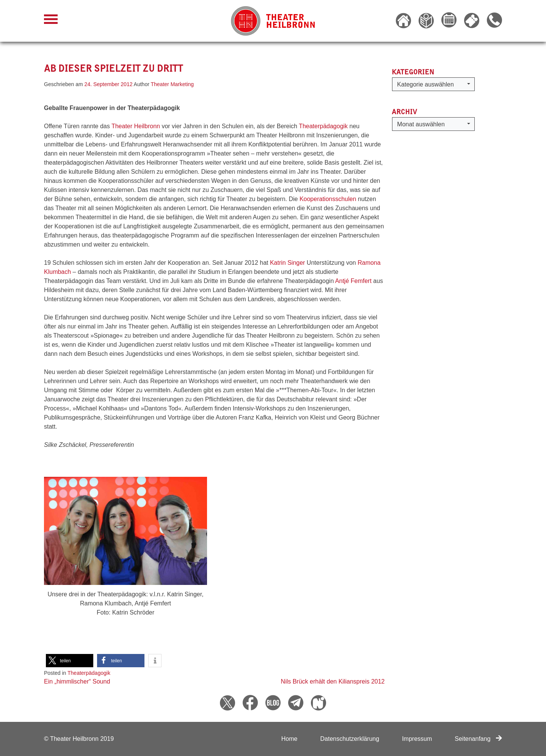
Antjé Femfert (353, 281)
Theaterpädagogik (323, 126)
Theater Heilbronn (136, 126)
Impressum (417, 739)
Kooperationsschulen (328, 199)
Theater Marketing (173, 84)
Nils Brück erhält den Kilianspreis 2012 (333, 681)
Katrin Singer (288, 263)
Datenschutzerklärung (350, 739)
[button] (70, 661)
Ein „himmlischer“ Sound (77, 681)
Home (289, 739)
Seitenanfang (478, 739)
